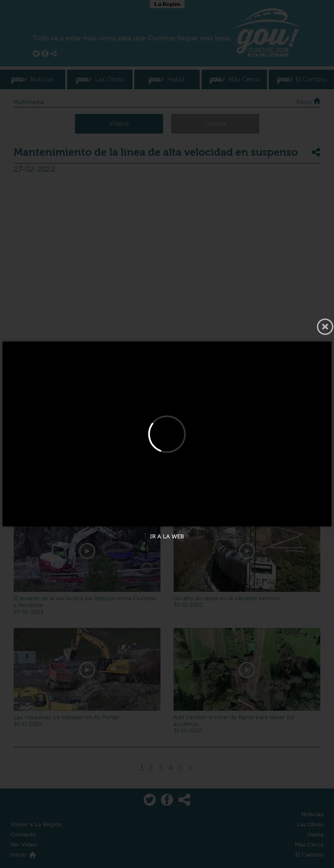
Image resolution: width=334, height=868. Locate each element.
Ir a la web (167, 537)
